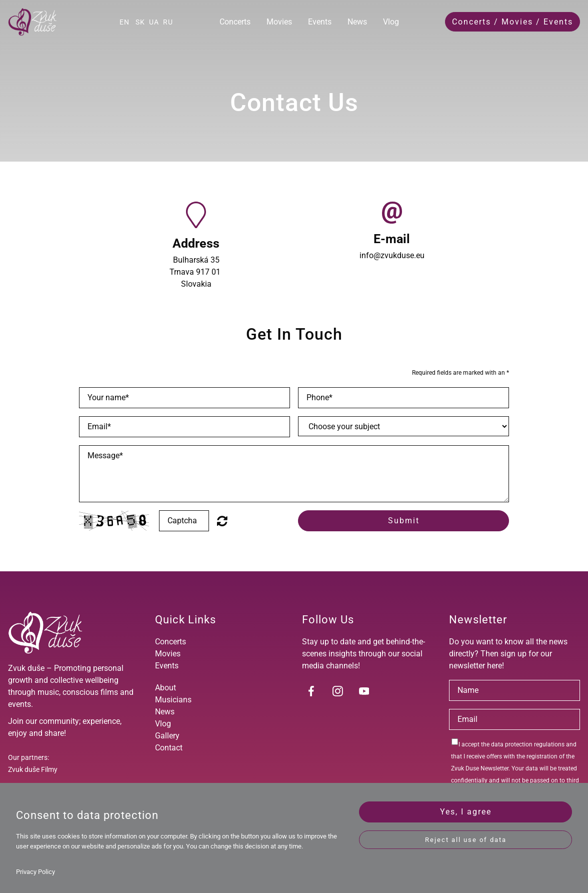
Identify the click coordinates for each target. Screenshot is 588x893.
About (165, 688)
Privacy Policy (35, 872)
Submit (404, 521)
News (357, 22)
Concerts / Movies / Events (512, 22)
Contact (169, 748)
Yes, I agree (466, 812)
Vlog (391, 22)
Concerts (235, 22)
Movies (279, 22)
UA (154, 22)
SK (140, 22)
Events (320, 22)
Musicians (173, 700)
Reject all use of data (466, 840)
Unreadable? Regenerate (222, 521)
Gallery (167, 736)
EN (124, 22)
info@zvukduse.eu (392, 255)
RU (168, 22)
